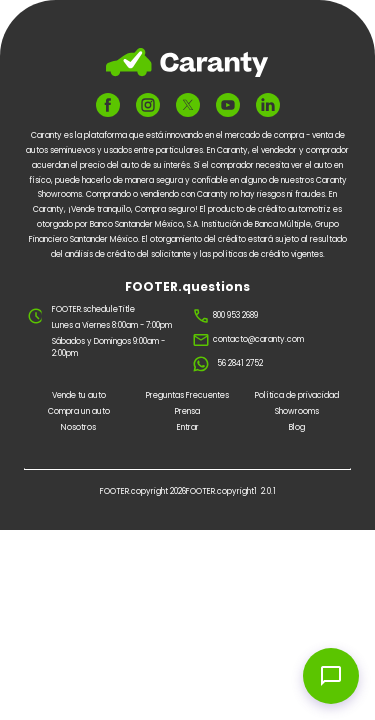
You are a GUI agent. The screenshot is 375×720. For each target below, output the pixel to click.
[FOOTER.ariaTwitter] (188, 105)
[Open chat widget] (331, 676)
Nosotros (78, 427)
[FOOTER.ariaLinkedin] (268, 105)
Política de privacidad (297, 395)
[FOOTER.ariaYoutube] (228, 105)
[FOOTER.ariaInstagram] (148, 105)
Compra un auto (79, 411)
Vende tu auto (79, 395)
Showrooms (297, 411)
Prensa (187, 411)
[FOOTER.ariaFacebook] (108, 105)
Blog (297, 427)
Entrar (188, 427)
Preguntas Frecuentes (187, 395)
